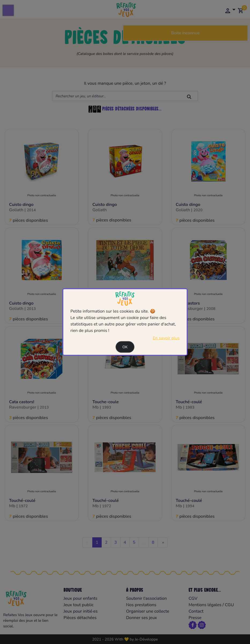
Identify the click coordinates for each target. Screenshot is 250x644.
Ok (125, 347)
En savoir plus (166, 338)
